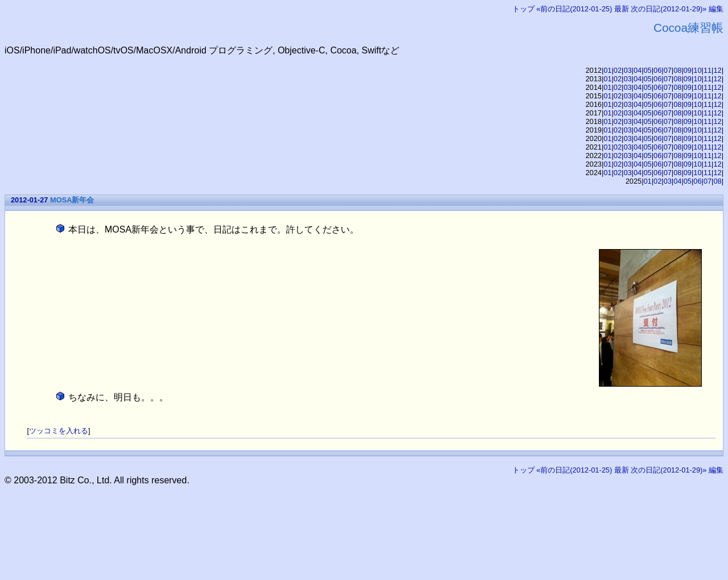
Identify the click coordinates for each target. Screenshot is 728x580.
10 (697, 70)
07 (668, 70)
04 (638, 70)
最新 (622, 9)
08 (677, 70)
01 (607, 70)
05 (648, 70)
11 (708, 70)
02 (618, 70)
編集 (716, 9)
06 (657, 70)
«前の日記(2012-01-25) (574, 9)
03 (627, 70)
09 (688, 70)
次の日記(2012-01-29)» (669, 9)
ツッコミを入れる (59, 431)
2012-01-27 (29, 200)
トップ (524, 9)
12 (717, 70)
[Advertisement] (212, 511)
